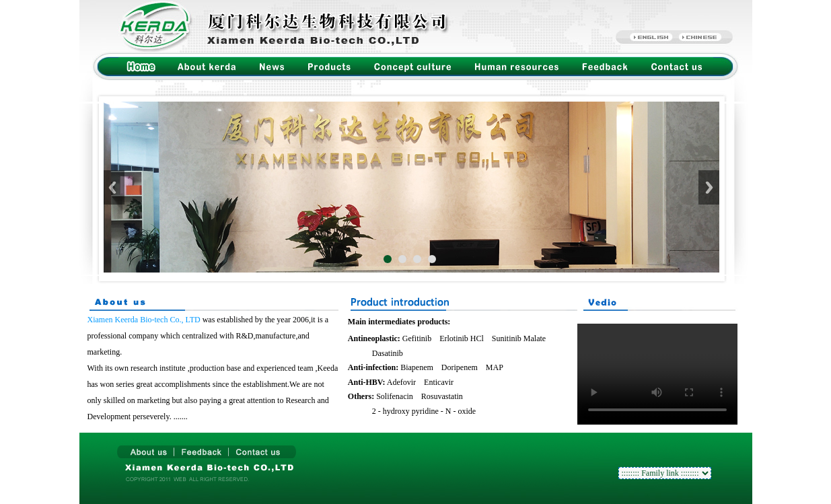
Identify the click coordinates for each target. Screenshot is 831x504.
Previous (114, 187)
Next (709, 187)
